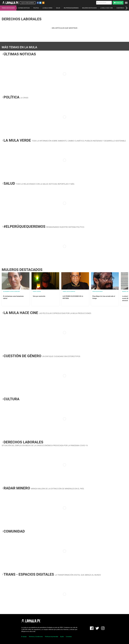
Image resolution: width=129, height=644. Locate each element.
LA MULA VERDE (47, 8)
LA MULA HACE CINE (107, 8)
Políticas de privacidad (51, 637)
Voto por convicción (39, 296)
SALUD (58, 8)
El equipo (24, 637)
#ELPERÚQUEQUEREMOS (71, 8)
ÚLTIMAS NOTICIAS (24, 8)
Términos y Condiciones (36, 637)
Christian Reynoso (97, 291)
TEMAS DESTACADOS (8, 8)
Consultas (69, 637)
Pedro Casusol (37, 291)
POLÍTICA (36, 8)
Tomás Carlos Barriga (69, 291)
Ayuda (62, 637)
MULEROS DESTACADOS (89, 8)
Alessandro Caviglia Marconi (11, 291)
